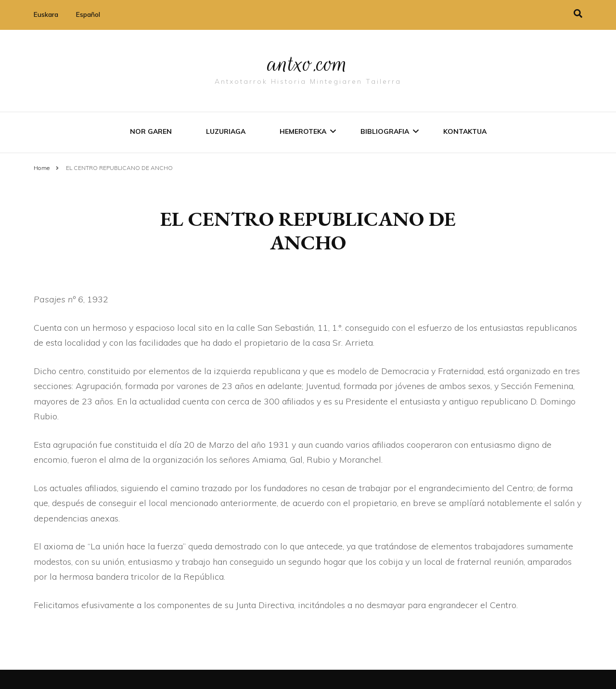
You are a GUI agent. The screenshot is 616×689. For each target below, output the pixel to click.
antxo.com (308, 64)
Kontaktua (465, 131)
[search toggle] (578, 14)
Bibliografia (385, 131)
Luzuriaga (226, 131)
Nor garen (151, 131)
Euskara (46, 14)
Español (88, 14)
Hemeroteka (303, 131)
